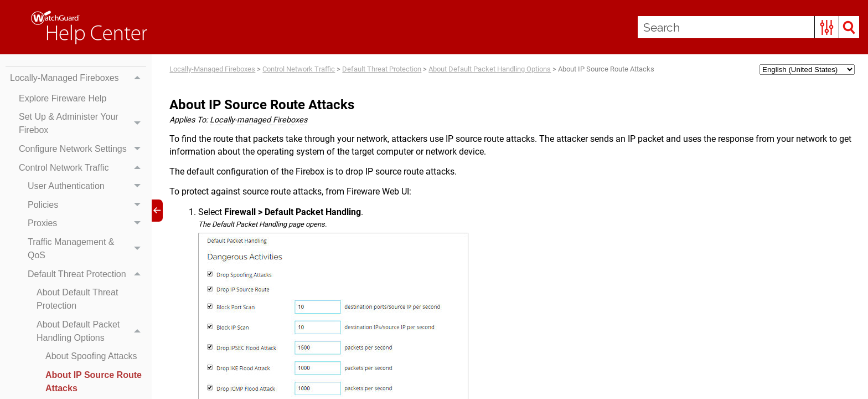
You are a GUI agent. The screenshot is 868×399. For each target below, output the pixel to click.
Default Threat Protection (87, 274)
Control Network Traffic (82, 168)
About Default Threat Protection (77, 299)
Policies (87, 205)
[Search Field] (748, 27)
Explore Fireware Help (63, 98)
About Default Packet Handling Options (91, 331)
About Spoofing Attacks (91, 356)
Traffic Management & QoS (87, 249)
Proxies (87, 224)
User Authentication (87, 186)
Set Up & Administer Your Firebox (82, 124)
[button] (827, 27)
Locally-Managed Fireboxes (78, 78)
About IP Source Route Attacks (94, 382)
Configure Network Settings (82, 149)
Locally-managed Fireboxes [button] (259, 120)
